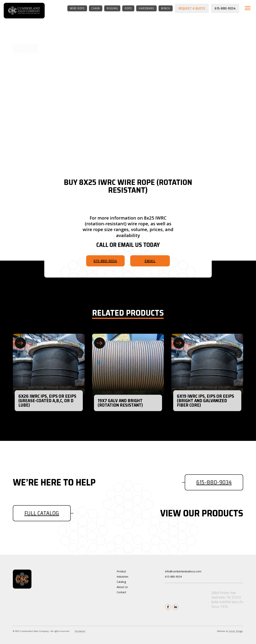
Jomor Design (236, 631)
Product (121, 571)
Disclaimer (80, 631)
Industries (123, 577)
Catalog (121, 582)
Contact (121, 592)
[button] (248, 8)
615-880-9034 (173, 577)
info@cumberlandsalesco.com (183, 571)
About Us (122, 587)
